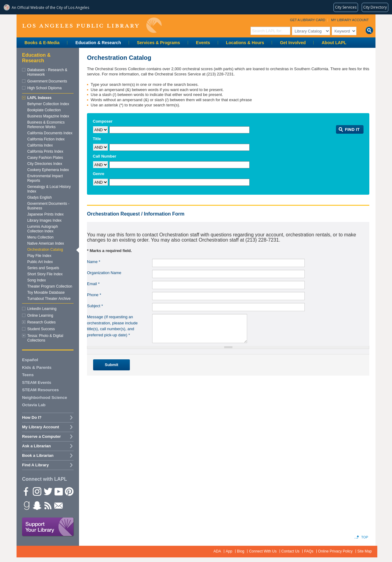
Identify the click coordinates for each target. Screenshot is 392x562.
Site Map (365, 551)
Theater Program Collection (50, 286)
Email (93, 284)
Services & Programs (158, 43)
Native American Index (46, 243)
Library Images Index (44, 220)
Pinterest (69, 491)
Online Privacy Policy (335, 551)
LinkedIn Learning (42, 309)
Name (94, 262)
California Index (40, 145)
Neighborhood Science (45, 398)
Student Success (41, 329)
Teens (28, 375)
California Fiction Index (46, 139)
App (229, 551)
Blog (241, 551)
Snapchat (37, 505)
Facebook (26, 491)
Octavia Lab (34, 405)
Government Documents (47, 81)
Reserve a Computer (41, 436)
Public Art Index (40, 262)
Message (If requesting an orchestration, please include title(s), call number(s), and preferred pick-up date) (112, 326)
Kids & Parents (37, 367)
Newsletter (58, 505)
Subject (95, 306)
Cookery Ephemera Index (48, 170)
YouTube (58, 491)
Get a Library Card (308, 20)
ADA (217, 551)
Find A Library (35, 465)
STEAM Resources (40, 390)
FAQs (309, 551)
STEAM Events (37, 382)
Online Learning (40, 315)
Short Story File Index (45, 274)
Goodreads (26, 505)
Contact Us (290, 551)
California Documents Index (50, 133)
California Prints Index (45, 151)
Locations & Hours (245, 43)
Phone (94, 295)
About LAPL (334, 43)
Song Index (37, 280)
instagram (37, 491)
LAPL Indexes (39, 98)
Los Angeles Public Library (92, 25)
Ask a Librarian (36, 446)
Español (30, 360)
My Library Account (350, 20)
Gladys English (40, 197)
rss (47, 505)
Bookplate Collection (44, 110)
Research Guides (41, 322)
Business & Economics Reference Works (46, 125)
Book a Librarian (38, 455)
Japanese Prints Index (45, 214)
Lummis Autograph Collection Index (43, 229)
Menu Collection (40, 237)
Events (203, 43)
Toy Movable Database (46, 292)
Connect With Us (263, 551)
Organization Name (104, 273)
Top (365, 537)
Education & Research (98, 43)
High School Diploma (44, 88)
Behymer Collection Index (48, 104)
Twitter (47, 491)
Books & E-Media (42, 43)
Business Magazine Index (48, 116)
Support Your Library (48, 527)
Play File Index (39, 256)
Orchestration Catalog (45, 250)
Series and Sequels (43, 268)
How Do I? (32, 417)
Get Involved (293, 43)
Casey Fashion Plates (45, 158)
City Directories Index (45, 164)
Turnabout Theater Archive (49, 299)
